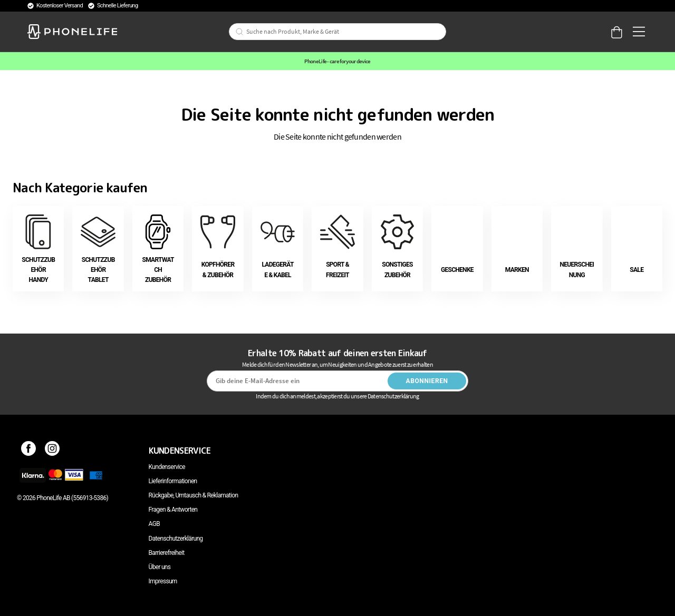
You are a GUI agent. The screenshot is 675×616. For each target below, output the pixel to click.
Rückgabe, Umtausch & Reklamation (194, 495)
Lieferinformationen (173, 481)
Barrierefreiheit (167, 553)
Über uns (160, 567)
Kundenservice (167, 467)
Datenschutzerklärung (176, 539)
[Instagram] (52, 451)
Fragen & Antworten (173, 510)
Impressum (163, 581)
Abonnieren (427, 381)
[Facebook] (29, 451)
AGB (154, 524)
